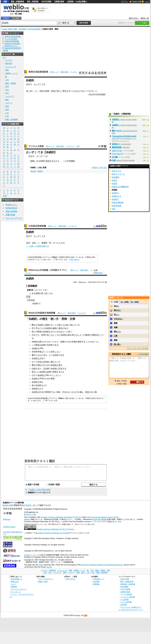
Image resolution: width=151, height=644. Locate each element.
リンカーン (57, 375)
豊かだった (56, 362)
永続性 (114, 184)
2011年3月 (94, 94)
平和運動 (71, 161)
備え (82, 392)
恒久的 (33, 171)
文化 (39, 362)
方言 (7, 116)
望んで (73, 325)
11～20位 (125, 302)
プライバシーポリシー (19, 589)
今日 (34, 335)
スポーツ (9, 103)
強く (68, 325)
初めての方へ (134, 18)
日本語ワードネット (32, 555)
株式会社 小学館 (30, 514)
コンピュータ (11, 67)
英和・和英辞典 (33, 2)
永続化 (114, 180)
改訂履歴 (102, 519)
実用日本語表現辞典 (38, 72)
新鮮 (116, 340)
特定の (42, 91)
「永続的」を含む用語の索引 (39, 490)
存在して (99, 335)
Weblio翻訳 (124, 587)
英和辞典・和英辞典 (128, 584)
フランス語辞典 (126, 594)
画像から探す (43, 581)
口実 (116, 336)
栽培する (82, 342)
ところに (57, 335)
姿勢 (49, 372)
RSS (86, 616)
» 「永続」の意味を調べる (38, 246)
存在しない (56, 352)
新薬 (37, 345)
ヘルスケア (10, 96)
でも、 (38, 335)
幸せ (41, 382)
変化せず (66, 91)
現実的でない (51, 392)
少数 (93, 335)
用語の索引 (65, 72)
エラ (45, 385)
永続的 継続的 (118, 202)
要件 (34, 365)
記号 (5, 196)
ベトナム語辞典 (126, 602)
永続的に (41, 325)
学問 (7, 87)
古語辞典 (70, 2)
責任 (60, 328)
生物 (7, 106)
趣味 (7, 100)
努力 (60, 365)
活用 (33, 300)
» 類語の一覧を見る (99, 168)
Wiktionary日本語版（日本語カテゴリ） (48, 270)
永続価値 (115, 177)
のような (70, 392)
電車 (7, 70)
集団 (87, 335)
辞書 (5, 2)
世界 (43, 335)
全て (4, 58)
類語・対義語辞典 (18, 2)
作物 (74, 342)
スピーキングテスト (14, 218)
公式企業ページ (99, 579)
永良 (113, 209)
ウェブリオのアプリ (45, 579)
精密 (116, 323)
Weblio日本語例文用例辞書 (42, 313)
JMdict (41, 565)
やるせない (118, 319)
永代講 (115, 157)
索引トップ (55, 72)
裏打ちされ (36, 355)
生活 (7, 93)
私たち (61, 325)
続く (47, 293)
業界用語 (9, 63)
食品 (7, 110)
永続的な (49, 328)
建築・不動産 (11, 83)
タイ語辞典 (124, 599)
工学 (7, 80)
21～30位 (135, 302)
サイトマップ (16, 592)
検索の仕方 (15, 581)
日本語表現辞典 (34, 29)
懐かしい (117, 332)
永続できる (116, 171)
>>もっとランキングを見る (138, 348)
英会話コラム (11, 205)
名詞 (28, 243)
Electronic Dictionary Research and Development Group (102, 565)
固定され (89, 392)
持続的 (40, 171)
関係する (57, 372)
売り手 (35, 328)
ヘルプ (147, 2)
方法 (41, 358)
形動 (32, 161)
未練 (116, 327)
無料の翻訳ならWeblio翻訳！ (43, 10)
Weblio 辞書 (137, 2)
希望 (53, 379)
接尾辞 (44, 243)
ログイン (125, 1)
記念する (62, 369)
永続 (34, 243)
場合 (59, 392)
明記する (41, 365)
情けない (117, 310)
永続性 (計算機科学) (120, 187)
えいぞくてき (40, 84)
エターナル (117, 151)
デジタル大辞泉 (36, 146)
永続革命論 (116, 206)
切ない (117, 306)
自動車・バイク (11, 73)
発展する (49, 325)
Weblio (27, 519)
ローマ (35, 362)
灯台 (41, 392)
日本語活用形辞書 (37, 226)
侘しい (117, 315)
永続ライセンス (118, 174)
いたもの (61, 243)
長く (28, 91)
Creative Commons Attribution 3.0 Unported (54, 533)
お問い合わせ (74, 260)
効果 (43, 345)
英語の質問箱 (11, 211)
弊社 (34, 325)
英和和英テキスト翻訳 (40, 461)
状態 (37, 293)
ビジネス (9, 60)
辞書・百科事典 (20, 29)
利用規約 (14, 587)
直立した (35, 372)
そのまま (76, 91)
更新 (103, 94)
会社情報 (96, 581)
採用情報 (96, 584)
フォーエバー (118, 154)
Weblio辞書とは (16, 579)
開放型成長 (117, 147)
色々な (50, 335)
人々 (82, 335)
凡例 (78, 146)
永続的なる (116, 196)
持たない (76, 335)
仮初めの (116, 144)
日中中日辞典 (46, 2)
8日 (100, 94)
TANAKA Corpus (9, 527)
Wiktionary (98, 273)
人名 (7, 113)
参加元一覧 (145, 18)
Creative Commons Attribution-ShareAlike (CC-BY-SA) (61, 517)
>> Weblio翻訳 (143, 354)
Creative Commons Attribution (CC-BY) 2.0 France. (56, 529)
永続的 (95, 519)
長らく (60, 91)
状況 (53, 91)
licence (49, 567)
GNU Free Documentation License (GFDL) (103, 517)
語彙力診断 (10, 215)
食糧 (62, 342)
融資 (55, 328)
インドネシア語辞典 (128, 597)
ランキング (70, 146)
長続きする (51, 161)
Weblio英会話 (12, 208)
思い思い (117, 344)
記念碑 (46, 369)
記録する (35, 369)
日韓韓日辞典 (59, 2)
